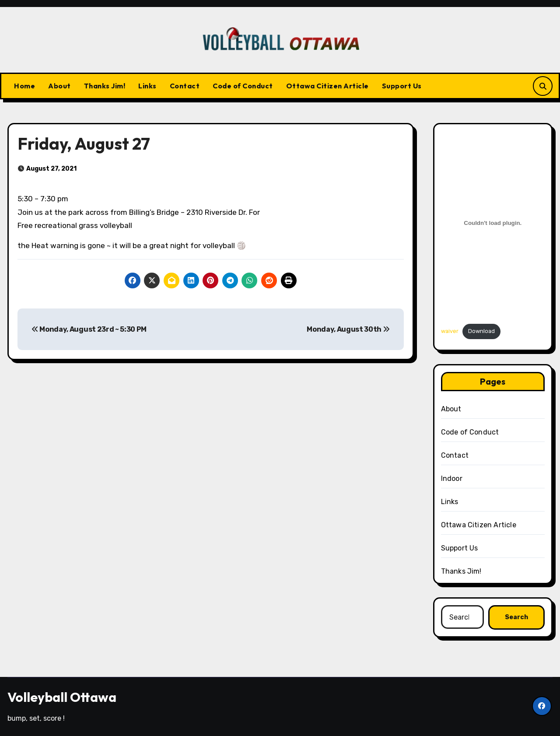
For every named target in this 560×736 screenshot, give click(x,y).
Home (24, 86)
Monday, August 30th (348, 329)
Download (481, 331)
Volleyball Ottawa (62, 697)
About (59, 86)
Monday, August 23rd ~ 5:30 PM (89, 329)
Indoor (452, 478)
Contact (185, 86)
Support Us (402, 86)
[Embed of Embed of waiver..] (493, 223)
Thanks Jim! (105, 86)
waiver (450, 331)
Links (147, 86)
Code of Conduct (243, 86)
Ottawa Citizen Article (327, 86)
